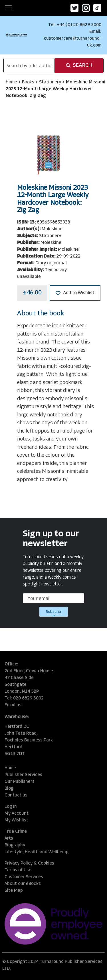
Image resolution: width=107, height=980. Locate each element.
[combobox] (29, 66)
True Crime (16, 832)
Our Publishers (20, 782)
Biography (15, 845)
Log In (11, 807)
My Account (17, 813)
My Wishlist (16, 820)
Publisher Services (23, 775)
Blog (9, 789)
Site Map (14, 891)
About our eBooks (23, 884)
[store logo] (16, 35)
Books (29, 82)
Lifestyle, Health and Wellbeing (37, 852)
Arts (9, 838)
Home (12, 82)
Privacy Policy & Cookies (29, 863)
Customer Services (24, 877)
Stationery (51, 82)
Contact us (16, 795)
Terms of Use (18, 870)
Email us (13, 705)
